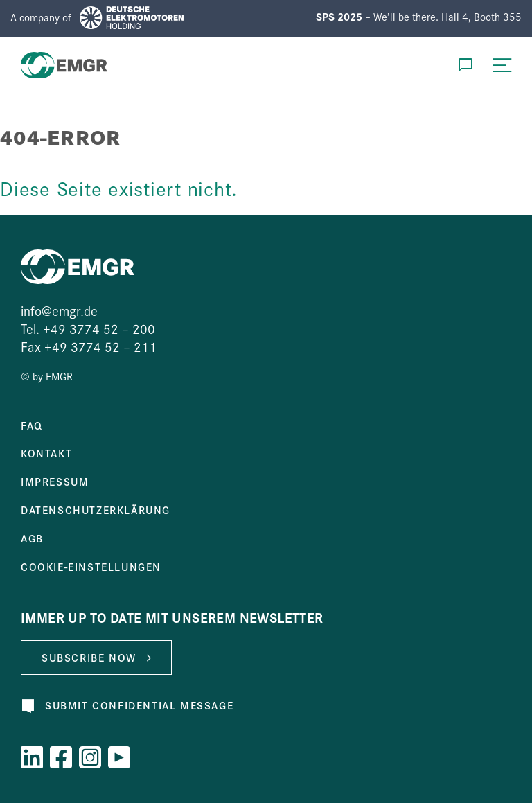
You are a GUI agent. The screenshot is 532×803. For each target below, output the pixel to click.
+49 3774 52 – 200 (99, 328)
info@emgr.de (59, 310)
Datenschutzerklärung (96, 510)
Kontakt (46, 453)
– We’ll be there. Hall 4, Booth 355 (419, 16)
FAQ (32, 425)
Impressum (55, 482)
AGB (32, 538)
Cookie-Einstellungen (91, 567)
